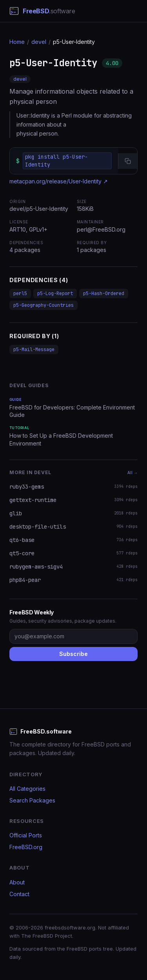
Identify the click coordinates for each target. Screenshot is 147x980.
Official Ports (26, 835)
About (17, 882)
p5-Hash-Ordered (104, 293)
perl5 (20, 293)
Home (17, 42)
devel (39, 42)
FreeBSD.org (26, 847)
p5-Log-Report (55, 293)
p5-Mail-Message (34, 350)
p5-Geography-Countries (44, 305)
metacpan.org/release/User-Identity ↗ (59, 181)
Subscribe (73, 654)
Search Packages (32, 800)
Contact (19, 894)
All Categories (27, 789)
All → (132, 473)
